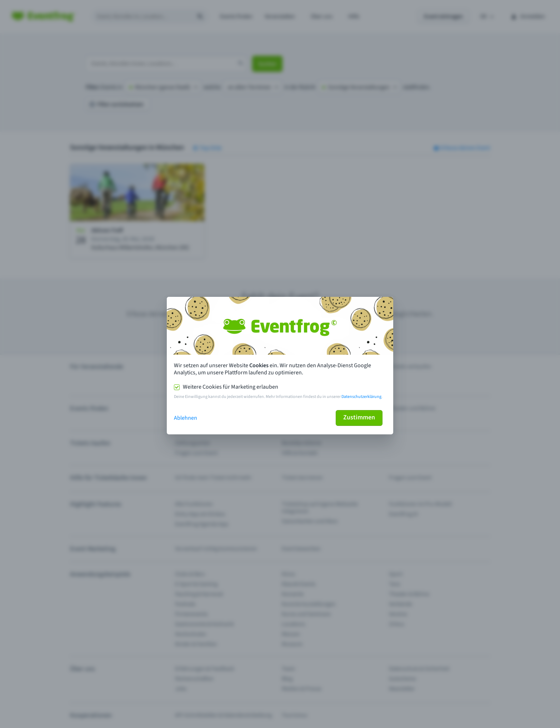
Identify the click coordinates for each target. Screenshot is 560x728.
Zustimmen (359, 417)
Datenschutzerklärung (361, 397)
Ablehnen (186, 418)
